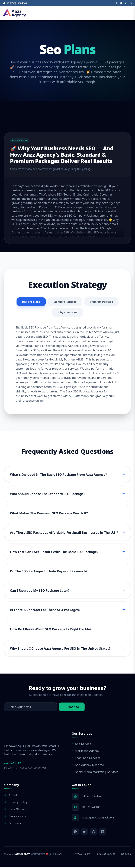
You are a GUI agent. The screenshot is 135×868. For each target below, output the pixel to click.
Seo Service (81, 745)
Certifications (15, 817)
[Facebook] (116, 3)
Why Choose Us (87, 313)
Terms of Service (105, 855)
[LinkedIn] (126, 3)
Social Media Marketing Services (95, 773)
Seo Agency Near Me (88, 766)
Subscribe (72, 708)
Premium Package (50, 313)
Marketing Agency (86, 752)
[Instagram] (131, 3)
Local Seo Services (86, 759)
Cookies (126, 855)
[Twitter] (121, 3)
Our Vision (13, 824)
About (11, 796)
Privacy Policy (16, 803)
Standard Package (84, 302)
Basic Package (48, 302)
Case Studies (15, 810)
